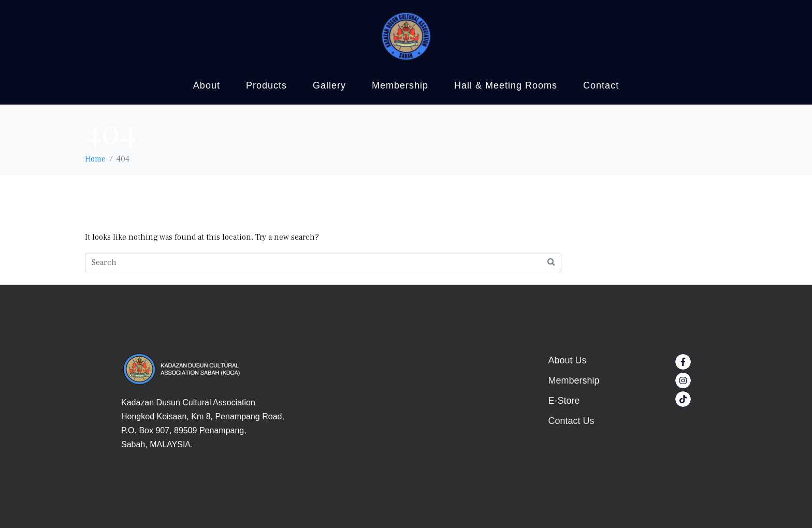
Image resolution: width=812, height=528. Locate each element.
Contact (601, 85)
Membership (400, 85)
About (207, 85)
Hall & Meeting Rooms (506, 85)
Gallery (329, 85)
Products (266, 85)
